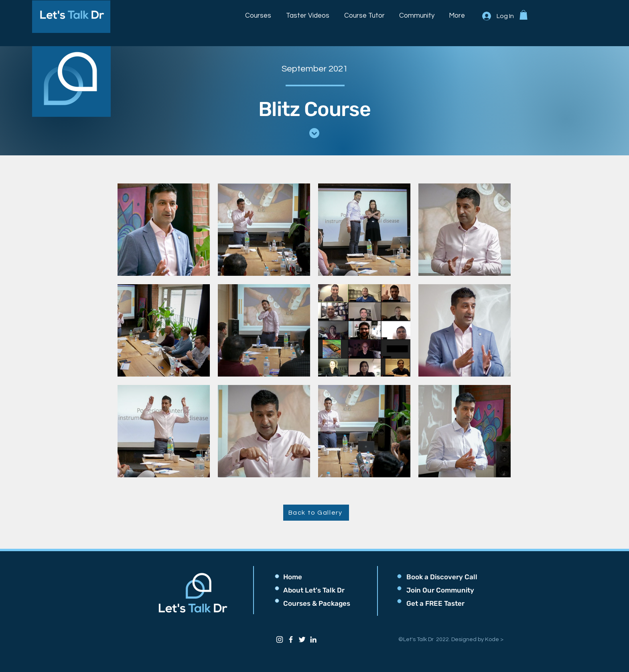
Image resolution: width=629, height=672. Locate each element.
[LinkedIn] (313, 639)
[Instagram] (280, 639)
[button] (258, 12)
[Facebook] (291, 639)
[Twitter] (302, 639)
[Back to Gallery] (316, 513)
